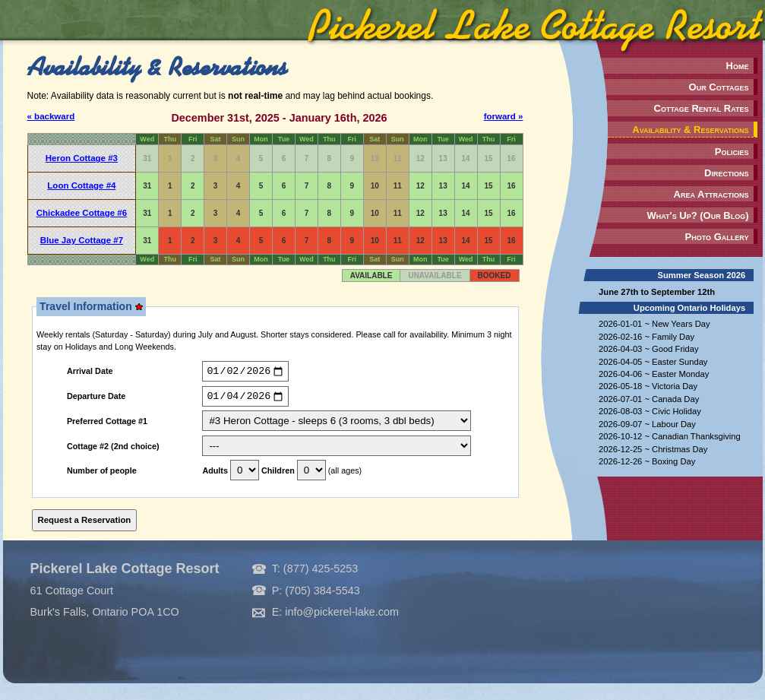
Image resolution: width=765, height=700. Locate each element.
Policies (732, 152)
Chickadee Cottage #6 (82, 213)
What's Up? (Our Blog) (697, 215)
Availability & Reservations (690, 130)
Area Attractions (711, 194)
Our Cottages (719, 87)
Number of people (102, 475)
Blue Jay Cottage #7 (82, 240)
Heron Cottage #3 (82, 158)
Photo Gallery (717, 237)
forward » (504, 116)
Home (738, 66)
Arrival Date (90, 373)
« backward (51, 116)
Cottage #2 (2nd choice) (113, 450)
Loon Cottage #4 (81, 185)
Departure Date (96, 400)
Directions (726, 173)
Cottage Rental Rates (702, 108)
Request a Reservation (85, 524)
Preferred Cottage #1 (107, 426)
